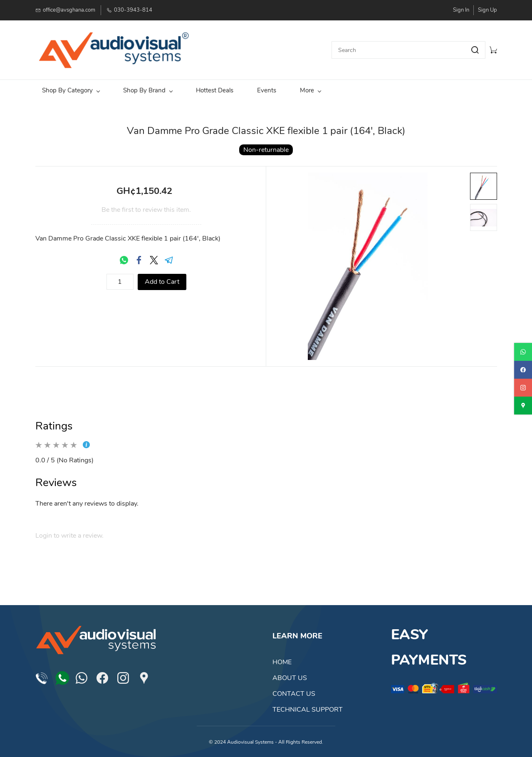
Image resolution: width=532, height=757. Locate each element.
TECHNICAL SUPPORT (308, 710)
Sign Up (487, 10)
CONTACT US (294, 694)
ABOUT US (290, 678)
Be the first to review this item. (146, 210)
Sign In (461, 10)
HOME (282, 662)
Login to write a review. (69, 536)
